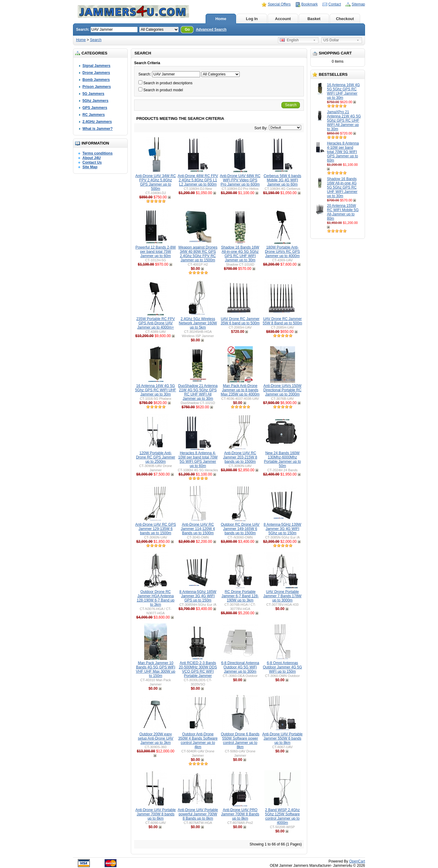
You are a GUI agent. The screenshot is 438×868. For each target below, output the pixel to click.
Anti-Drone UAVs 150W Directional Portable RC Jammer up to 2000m (282, 390)
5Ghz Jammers (95, 101)
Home (221, 19)
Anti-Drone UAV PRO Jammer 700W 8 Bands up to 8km (240, 814)
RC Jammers (94, 115)
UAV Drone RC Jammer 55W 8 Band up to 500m (282, 321)
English (289, 40)
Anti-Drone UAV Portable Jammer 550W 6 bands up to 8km (282, 738)
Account (283, 19)
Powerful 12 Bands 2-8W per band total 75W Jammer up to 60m (156, 252)
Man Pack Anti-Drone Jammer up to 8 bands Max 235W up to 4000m (240, 390)
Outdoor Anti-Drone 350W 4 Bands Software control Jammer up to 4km (198, 741)
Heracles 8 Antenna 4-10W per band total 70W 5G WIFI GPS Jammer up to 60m (343, 152)
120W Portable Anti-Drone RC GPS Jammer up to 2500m (156, 457)
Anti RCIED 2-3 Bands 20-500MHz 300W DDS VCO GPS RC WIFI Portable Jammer (198, 669)
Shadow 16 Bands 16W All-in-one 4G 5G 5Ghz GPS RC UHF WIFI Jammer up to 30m (342, 187)
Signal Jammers (96, 66)
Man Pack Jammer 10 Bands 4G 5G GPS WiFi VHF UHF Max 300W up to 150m (156, 669)
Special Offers (279, 4)
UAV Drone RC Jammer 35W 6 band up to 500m (240, 321)
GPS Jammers (95, 108)
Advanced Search (211, 30)
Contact (335, 4)
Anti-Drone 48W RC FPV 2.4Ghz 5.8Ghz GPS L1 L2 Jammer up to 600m (198, 180)
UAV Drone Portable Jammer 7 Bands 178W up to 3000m (282, 596)
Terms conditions (97, 153)
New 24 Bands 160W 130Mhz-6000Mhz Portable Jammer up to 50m (282, 459)
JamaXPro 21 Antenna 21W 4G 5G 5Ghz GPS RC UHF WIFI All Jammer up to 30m (344, 120)
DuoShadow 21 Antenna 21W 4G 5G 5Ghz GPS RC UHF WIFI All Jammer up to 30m (198, 392)
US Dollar (331, 40)
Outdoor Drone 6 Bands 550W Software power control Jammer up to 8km (240, 741)
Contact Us (92, 162)
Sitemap (358, 4)
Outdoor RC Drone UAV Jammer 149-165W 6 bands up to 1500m (240, 529)
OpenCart (357, 861)
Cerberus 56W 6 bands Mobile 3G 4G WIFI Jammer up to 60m (282, 180)
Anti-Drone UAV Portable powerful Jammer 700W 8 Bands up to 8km (198, 814)
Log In (252, 19)
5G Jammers (93, 94)
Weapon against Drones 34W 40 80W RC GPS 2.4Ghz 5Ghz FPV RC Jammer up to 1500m (198, 254)
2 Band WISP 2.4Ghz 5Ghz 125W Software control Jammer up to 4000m (282, 816)
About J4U (92, 158)
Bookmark (310, 4)
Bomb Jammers (96, 80)
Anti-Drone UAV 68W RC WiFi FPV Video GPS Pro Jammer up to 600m (240, 180)
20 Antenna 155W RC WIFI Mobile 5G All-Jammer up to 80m (343, 212)
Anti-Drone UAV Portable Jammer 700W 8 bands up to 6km (156, 814)
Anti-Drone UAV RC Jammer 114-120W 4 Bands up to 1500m (198, 529)
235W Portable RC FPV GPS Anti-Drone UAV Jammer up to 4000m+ (156, 323)
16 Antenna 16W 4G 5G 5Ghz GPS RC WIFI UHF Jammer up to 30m (343, 91)
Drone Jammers (96, 73)
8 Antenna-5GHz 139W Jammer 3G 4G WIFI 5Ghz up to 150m (282, 529)
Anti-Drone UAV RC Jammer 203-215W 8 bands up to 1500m (240, 457)
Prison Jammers (97, 87)
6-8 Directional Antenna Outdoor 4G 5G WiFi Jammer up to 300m (240, 667)
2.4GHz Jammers (97, 122)
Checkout (345, 19)
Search (96, 40)
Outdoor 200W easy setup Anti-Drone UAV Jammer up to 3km (156, 738)
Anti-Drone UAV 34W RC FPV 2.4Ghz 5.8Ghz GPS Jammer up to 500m (156, 182)
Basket (314, 19)
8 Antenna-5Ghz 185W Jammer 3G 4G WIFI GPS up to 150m (198, 596)
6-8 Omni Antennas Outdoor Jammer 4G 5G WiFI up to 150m (282, 667)
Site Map (90, 167)
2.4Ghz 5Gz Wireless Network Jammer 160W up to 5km (198, 323)
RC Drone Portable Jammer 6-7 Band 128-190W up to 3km (240, 596)
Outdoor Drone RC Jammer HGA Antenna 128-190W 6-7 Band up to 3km (155, 598)
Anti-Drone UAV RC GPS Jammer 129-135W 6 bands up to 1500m (156, 529)
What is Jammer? (97, 129)
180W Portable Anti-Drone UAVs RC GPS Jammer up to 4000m (282, 252)
